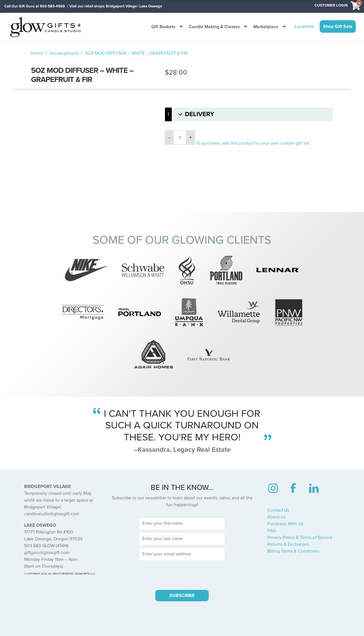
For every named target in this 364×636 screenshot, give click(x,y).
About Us (277, 517)
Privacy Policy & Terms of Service (300, 537)
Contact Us (278, 510)
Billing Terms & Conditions (293, 551)
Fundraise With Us (285, 524)
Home (37, 53)
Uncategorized (64, 53)
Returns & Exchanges (288, 544)
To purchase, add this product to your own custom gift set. (253, 143)
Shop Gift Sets (338, 26)
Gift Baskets (163, 27)
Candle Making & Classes (214, 27)
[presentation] (182, 574)
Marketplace (266, 27)
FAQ (272, 531)
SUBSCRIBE (182, 596)
